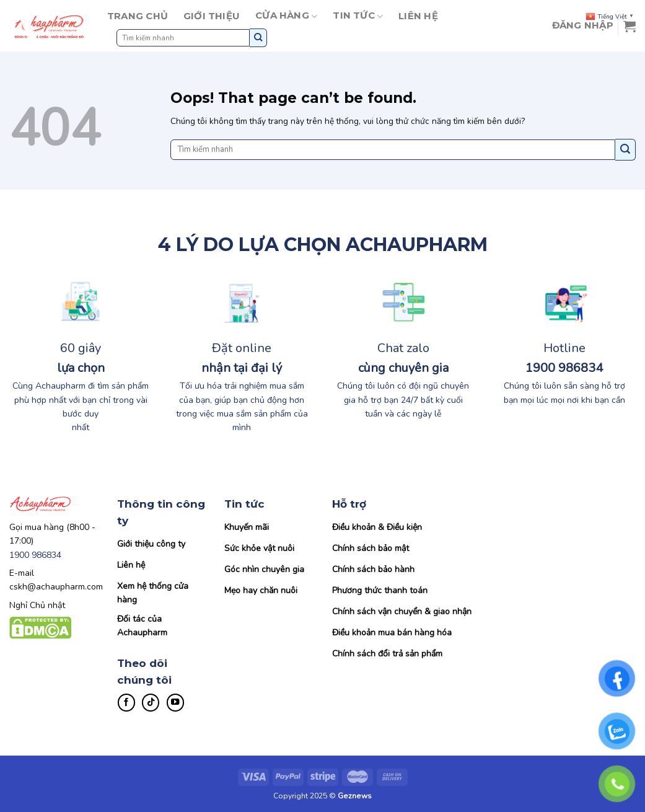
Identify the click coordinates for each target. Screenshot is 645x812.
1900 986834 (35, 555)
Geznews (355, 796)
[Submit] (258, 38)
